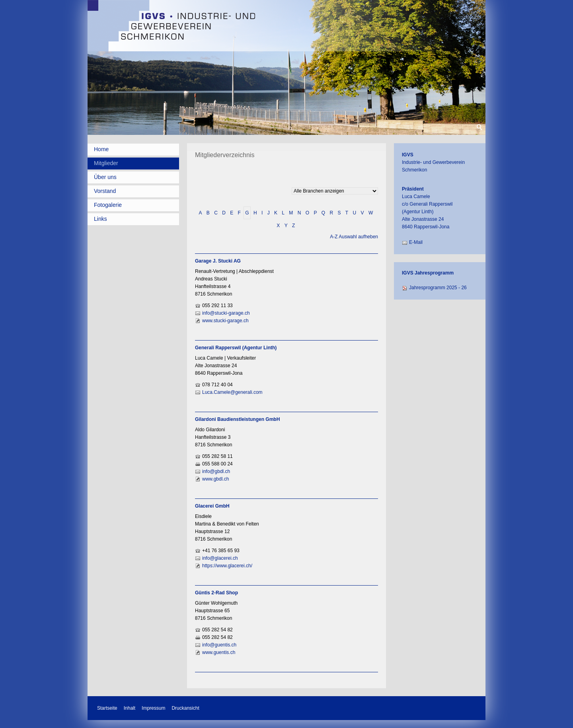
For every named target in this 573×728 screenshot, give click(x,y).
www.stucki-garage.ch (225, 321)
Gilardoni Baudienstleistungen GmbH (237, 419)
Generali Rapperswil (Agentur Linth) (236, 348)
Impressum (153, 708)
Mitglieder (106, 163)
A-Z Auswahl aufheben (354, 237)
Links (100, 219)
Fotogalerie (108, 205)
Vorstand (105, 191)
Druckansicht (185, 708)
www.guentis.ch (219, 652)
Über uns (105, 177)
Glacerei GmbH (212, 506)
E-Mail (416, 242)
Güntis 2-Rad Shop (216, 593)
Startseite (107, 708)
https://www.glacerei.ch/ (227, 566)
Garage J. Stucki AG (218, 261)
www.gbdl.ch (215, 479)
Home (101, 149)
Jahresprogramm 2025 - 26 (438, 288)
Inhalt (130, 708)
